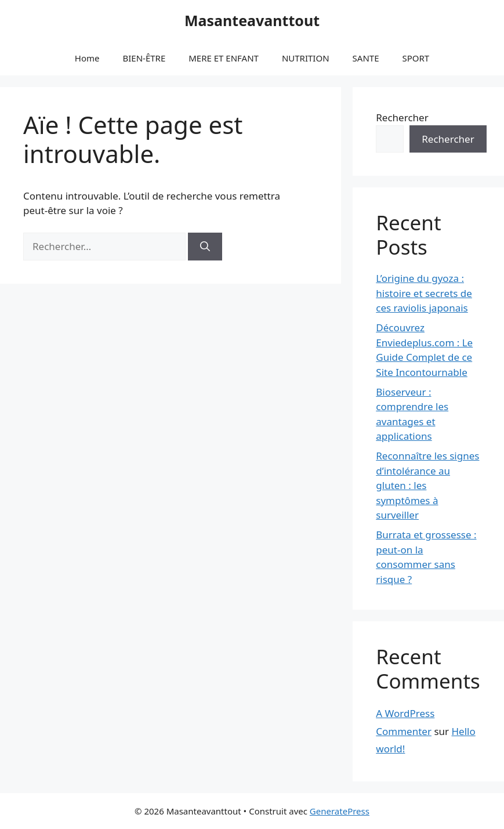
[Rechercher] (205, 247)
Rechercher (402, 117)
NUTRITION (306, 58)
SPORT (416, 58)
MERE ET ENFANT (224, 58)
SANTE (366, 58)
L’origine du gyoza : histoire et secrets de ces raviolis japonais (424, 293)
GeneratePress (340, 811)
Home (87, 58)
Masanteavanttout (252, 20)
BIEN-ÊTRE (144, 58)
